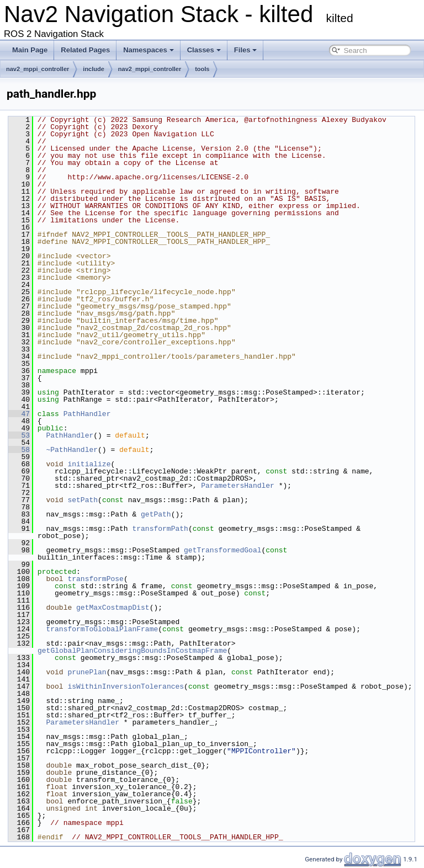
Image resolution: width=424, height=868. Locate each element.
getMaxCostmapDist (113, 608)
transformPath (160, 529)
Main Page (30, 50)
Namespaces (149, 50)
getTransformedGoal (222, 550)
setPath (83, 500)
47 (19, 414)
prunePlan (87, 672)
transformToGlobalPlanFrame (102, 629)
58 (19, 450)
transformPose (95, 579)
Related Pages (85, 50)
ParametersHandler (238, 486)
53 (19, 435)
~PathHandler (72, 450)
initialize (89, 464)
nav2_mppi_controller (38, 69)
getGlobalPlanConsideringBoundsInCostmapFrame (132, 651)
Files (246, 50)
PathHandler (87, 414)
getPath (156, 514)
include (94, 69)
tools (202, 69)
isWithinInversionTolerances (126, 686)
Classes (204, 50)
